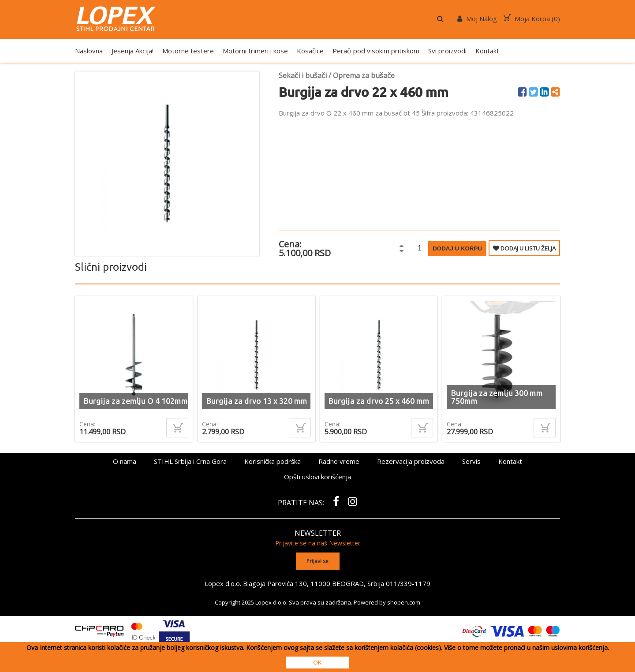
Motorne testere (188, 51)
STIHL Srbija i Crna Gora (190, 461)
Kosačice (310, 51)
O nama (125, 461)
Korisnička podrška (273, 461)
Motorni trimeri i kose (255, 51)
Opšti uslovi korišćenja (317, 477)
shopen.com (404, 602)
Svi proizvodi (447, 51)
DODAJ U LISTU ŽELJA (524, 248)
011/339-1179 (408, 583)
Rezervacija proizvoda (411, 461)
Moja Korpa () (532, 19)
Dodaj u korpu (457, 248)
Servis (471, 461)
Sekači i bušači (303, 75)
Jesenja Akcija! (133, 51)
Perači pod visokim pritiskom (376, 51)
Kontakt (487, 51)
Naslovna (89, 51)
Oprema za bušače (364, 75)
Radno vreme (339, 461)
